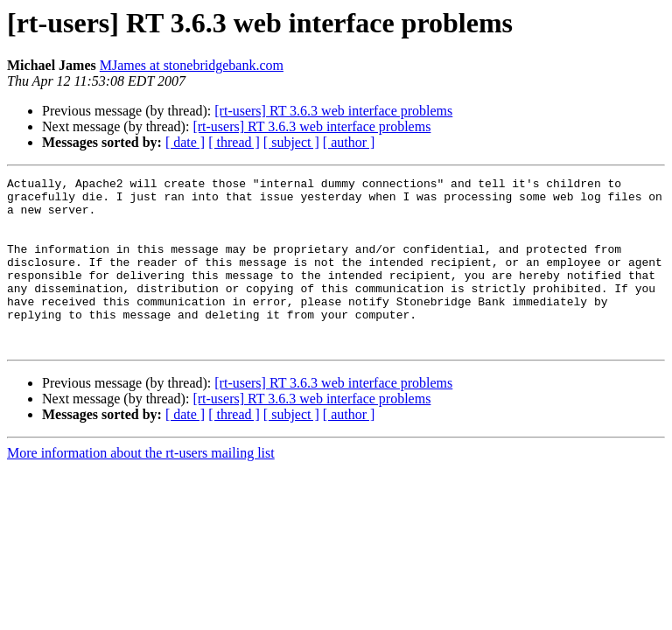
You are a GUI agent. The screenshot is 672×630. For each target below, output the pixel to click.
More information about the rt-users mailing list (141, 487)
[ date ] (185, 142)
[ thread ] (234, 142)
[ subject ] (291, 142)
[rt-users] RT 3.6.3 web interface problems (333, 111)
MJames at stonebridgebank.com (192, 65)
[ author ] (349, 142)
